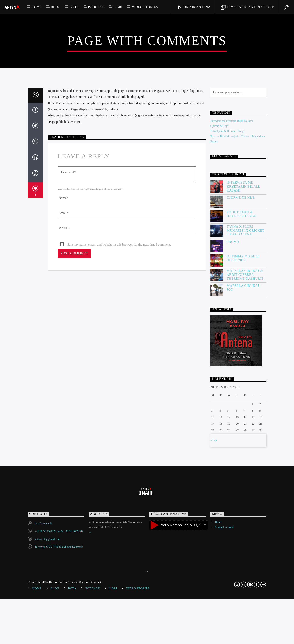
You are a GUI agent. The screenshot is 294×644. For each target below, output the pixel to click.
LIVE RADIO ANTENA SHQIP (247, 7)
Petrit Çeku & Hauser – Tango (228, 264)
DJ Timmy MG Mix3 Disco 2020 (243, 391)
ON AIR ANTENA (194, 7)
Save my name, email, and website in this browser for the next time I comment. (119, 377)
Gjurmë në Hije (219, 259)
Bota (74, 7)
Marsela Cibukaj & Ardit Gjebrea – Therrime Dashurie (245, 407)
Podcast (96, 7)
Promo (214, 274)
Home (37, 7)
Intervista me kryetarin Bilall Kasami (232, 254)
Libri (118, 7)
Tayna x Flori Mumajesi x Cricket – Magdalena (238, 269)
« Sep (214, 573)
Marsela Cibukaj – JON (244, 421)
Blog (56, 7)
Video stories (145, 7)
